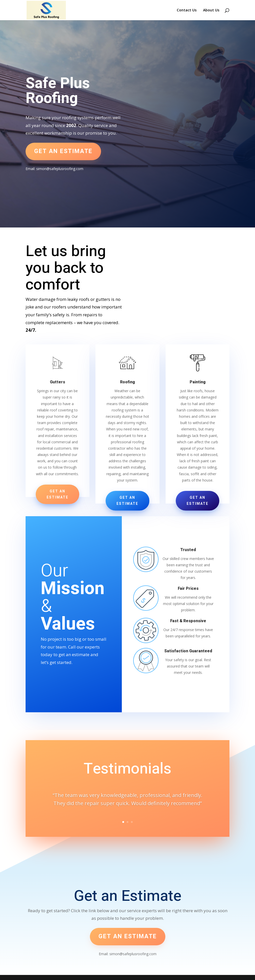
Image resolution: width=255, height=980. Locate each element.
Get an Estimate (57, 494)
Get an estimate (63, 151)
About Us (211, 10)
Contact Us (187, 10)
